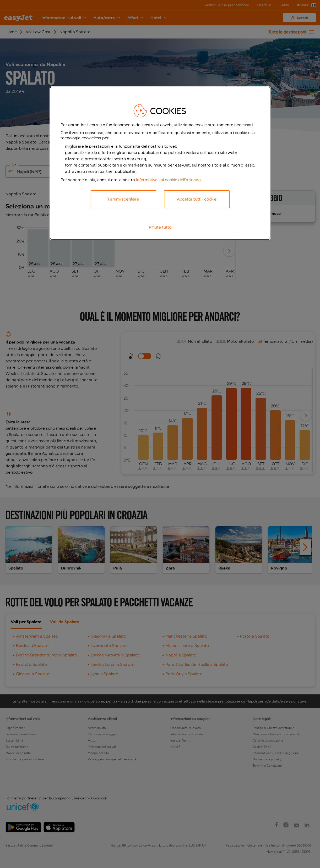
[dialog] (160, 163)
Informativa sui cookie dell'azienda (168, 180)
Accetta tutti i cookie (197, 199)
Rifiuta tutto (160, 227)
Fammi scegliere (123, 199)
